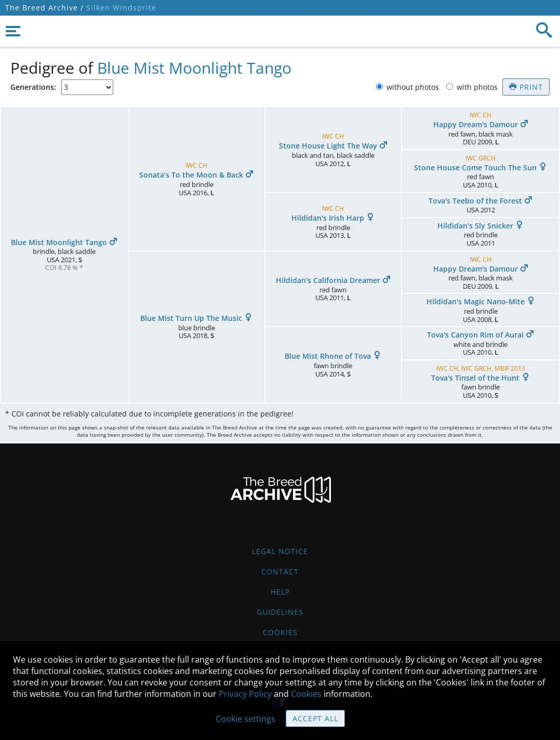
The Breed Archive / (44, 8)
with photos (478, 87)
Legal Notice (280, 551)
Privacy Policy (245, 694)
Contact (280, 571)
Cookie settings (245, 719)
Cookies (280, 632)
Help (280, 592)
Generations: (33, 87)
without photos (414, 87)
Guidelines (280, 612)
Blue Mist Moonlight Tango (194, 68)
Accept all (315, 718)
